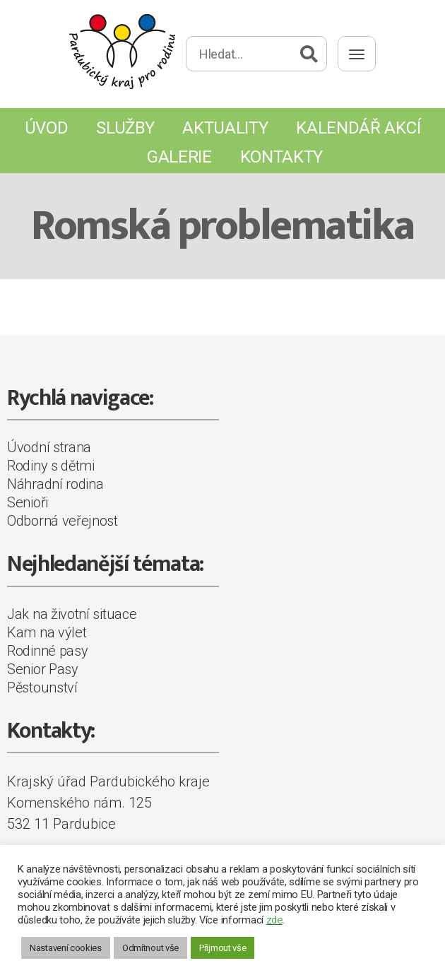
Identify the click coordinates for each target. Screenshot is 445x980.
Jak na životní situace (72, 614)
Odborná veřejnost (63, 521)
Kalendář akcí (358, 128)
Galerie (179, 157)
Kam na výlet (47, 632)
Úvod (47, 128)
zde (274, 920)
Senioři (28, 502)
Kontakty (282, 157)
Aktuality (225, 128)
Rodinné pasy (47, 651)
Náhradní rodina (55, 484)
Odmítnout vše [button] (150, 948)
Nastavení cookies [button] (66, 948)
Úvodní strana (49, 447)
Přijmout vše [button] (222, 948)
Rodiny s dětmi (51, 466)
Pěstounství (42, 687)
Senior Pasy (43, 669)
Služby (125, 128)
